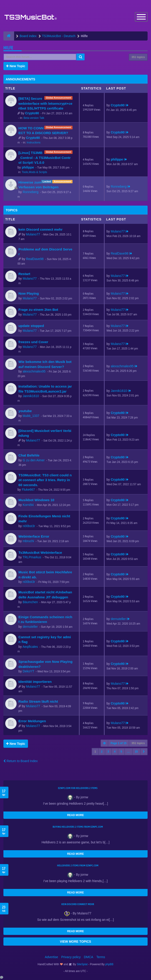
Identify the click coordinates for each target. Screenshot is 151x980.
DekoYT (28, 671)
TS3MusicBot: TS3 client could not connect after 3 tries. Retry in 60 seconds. (45, 480)
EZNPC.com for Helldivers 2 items (78, 788)
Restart (24, 274)
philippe (28, 167)
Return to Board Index (21, 761)
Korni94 (28, 505)
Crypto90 (32, 113)
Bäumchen (30, 602)
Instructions (34, 143)
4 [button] (115, 752)
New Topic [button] (16, 66)
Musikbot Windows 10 (36, 500)
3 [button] (108, 752)
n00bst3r (29, 526)
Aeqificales (30, 647)
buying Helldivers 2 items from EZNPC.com (78, 827)
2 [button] (102, 752)
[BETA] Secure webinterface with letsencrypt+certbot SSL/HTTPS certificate (45, 103)
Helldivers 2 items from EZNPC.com (78, 865)
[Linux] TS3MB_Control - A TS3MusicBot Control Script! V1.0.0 (45, 158)
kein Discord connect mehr (40, 229)
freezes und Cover (33, 342)
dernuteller (30, 627)
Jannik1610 (31, 396)
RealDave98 (35, 259)
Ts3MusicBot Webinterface (40, 553)
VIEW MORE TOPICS (75, 942)
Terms (101, 957)
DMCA (89, 957)
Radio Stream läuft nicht (38, 701)
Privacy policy (71, 957)
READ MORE (75, 815)
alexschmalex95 (34, 371)
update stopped (31, 326)
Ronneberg (31, 192)
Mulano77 (33, 234)
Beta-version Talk (34, 118)
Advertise (51, 957)
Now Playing (29, 293)
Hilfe (8, 48)
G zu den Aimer (34, 460)
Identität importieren (35, 682)
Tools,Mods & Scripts (34, 172)
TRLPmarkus (32, 557)
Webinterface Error (34, 536)
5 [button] (121, 752)
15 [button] (136, 752)
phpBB (109, 964)
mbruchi (28, 541)
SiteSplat (82, 964)
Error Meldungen (32, 721)
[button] (144, 752)
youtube (25, 411)
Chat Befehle (29, 455)
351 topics (138, 57)
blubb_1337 (31, 416)
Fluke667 (28, 490)
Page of (118, 743)
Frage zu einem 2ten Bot (38, 310)
